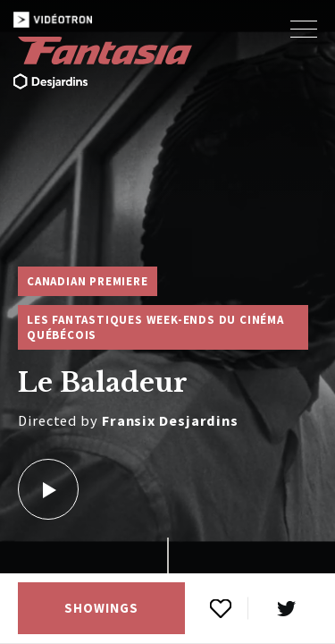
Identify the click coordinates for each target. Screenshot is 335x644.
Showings (101, 608)
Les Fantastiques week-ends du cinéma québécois (155, 327)
